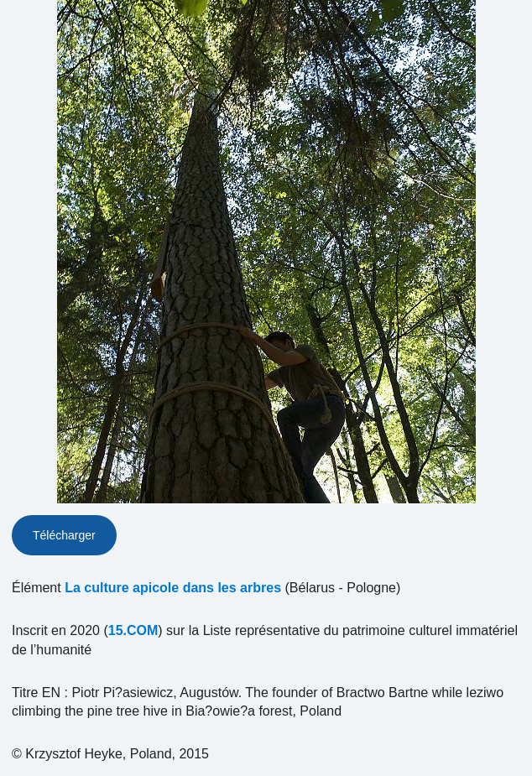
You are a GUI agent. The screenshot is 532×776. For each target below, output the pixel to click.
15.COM (133, 630)
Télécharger (64, 535)
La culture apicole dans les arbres (173, 588)
